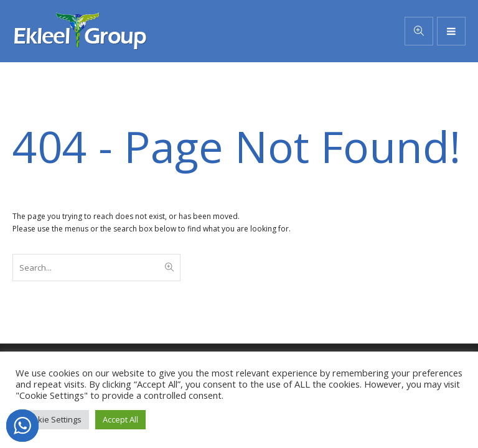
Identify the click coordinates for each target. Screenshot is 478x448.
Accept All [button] (120, 419)
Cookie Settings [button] (52, 419)
